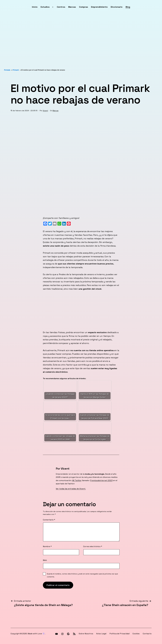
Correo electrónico (93, 546)
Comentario (49, 520)
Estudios (45, 7)
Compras (84, 7)
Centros (61, 7)
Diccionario (117, 7)
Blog (128, 7)
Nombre (47, 546)
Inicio (35, 7)
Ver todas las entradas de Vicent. (71, 489)
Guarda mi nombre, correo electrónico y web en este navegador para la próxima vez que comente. (82, 575)
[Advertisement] (70, 41)
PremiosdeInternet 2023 (101, 480)
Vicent (45, 111)
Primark (16, 70)
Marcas (72, 7)
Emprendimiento (99, 7)
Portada (7, 70)
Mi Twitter (77, 480)
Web (45, 560)
